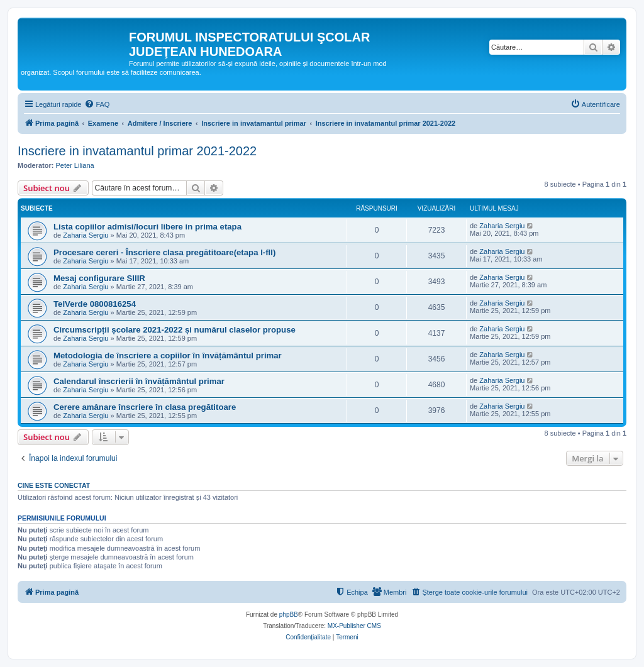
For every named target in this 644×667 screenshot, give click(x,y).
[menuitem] (97, 104)
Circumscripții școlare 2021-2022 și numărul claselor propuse (175, 330)
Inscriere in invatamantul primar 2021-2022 (137, 151)
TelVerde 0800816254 (95, 304)
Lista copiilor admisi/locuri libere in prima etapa (147, 227)
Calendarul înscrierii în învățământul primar (139, 381)
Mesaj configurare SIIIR (99, 278)
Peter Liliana (75, 165)
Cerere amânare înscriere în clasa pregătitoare (145, 407)
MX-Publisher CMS (354, 626)
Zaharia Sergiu (86, 235)
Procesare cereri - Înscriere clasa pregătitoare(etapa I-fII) (164, 252)
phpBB (289, 615)
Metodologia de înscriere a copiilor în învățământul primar (168, 356)
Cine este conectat (54, 485)
